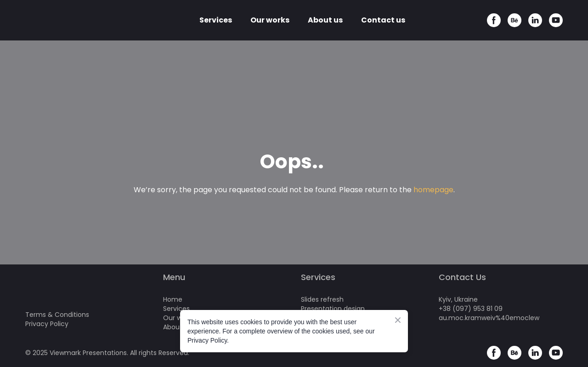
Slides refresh (322, 299)
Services (216, 20)
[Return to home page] (67, 20)
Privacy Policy (47, 324)
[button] (494, 20)
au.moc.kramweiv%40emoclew (489, 318)
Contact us (383, 20)
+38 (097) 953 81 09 (471, 309)
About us (325, 20)
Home (173, 299)
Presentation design (333, 309)
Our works (270, 20)
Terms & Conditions (57, 315)
